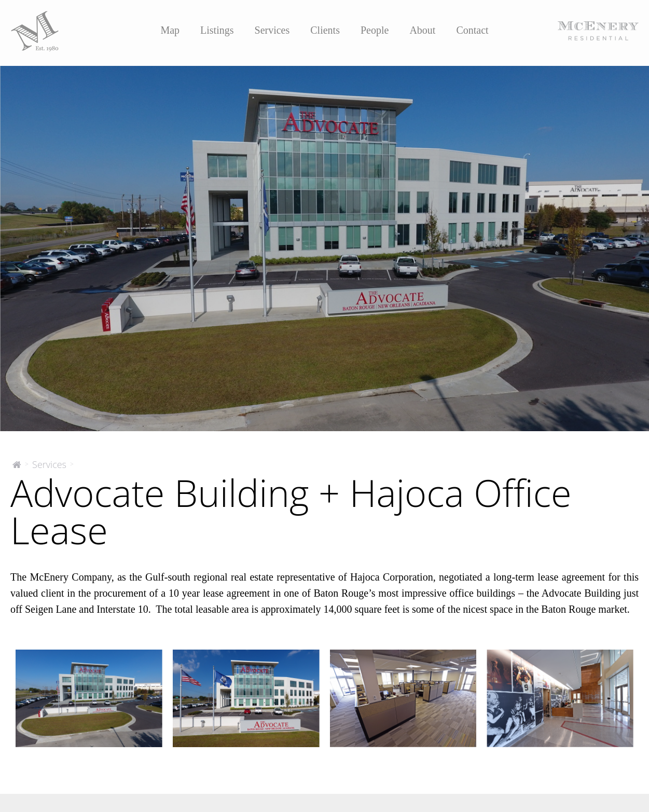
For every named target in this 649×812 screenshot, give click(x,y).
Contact (472, 30)
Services (272, 30)
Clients (325, 30)
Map (170, 30)
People (375, 30)
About (422, 30)
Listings (217, 30)
